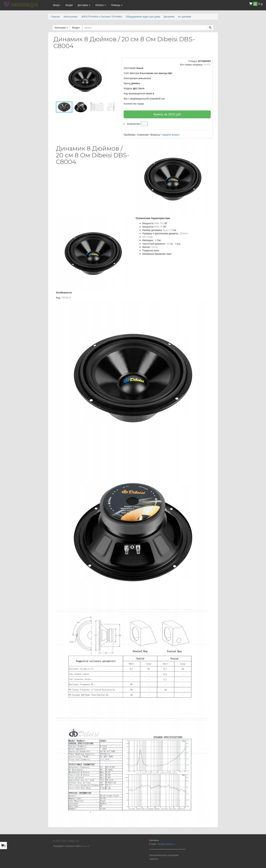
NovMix (207, 64)
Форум (69, 5)
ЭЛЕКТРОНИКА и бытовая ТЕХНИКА (102, 17)
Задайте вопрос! (171, 135)
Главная (55, 17)
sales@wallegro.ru (166, 844)
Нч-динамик (184, 17)
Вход (57, 5)
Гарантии (154, 859)
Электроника (70, 17)
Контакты (154, 840)
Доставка (84, 5)
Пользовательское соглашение (164, 855)
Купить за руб (167, 114)
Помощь (117, 5)
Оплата (101, 5)
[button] (111, 61)
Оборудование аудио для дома (143, 17)
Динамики (169, 17)
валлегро (24, 4)
